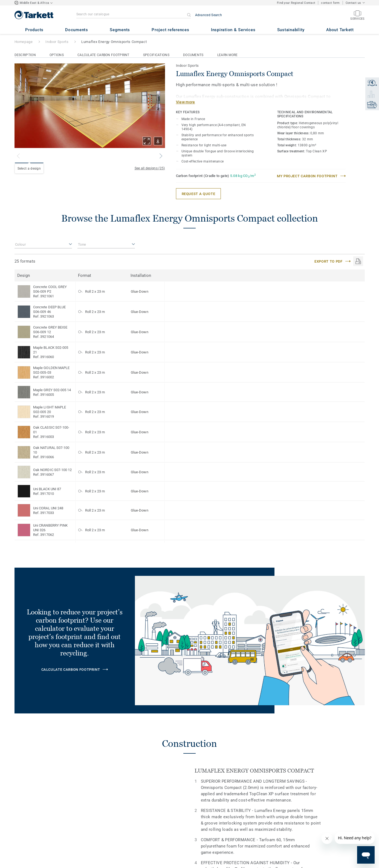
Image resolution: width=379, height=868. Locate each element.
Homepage (24, 42)
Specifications (156, 55)
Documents (193, 55)
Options (57, 55)
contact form (330, 3)
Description (25, 55)
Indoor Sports (57, 42)
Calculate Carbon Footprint (103, 55)
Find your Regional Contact (296, 3)
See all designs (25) (150, 168)
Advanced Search (209, 15)
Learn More (228, 55)
